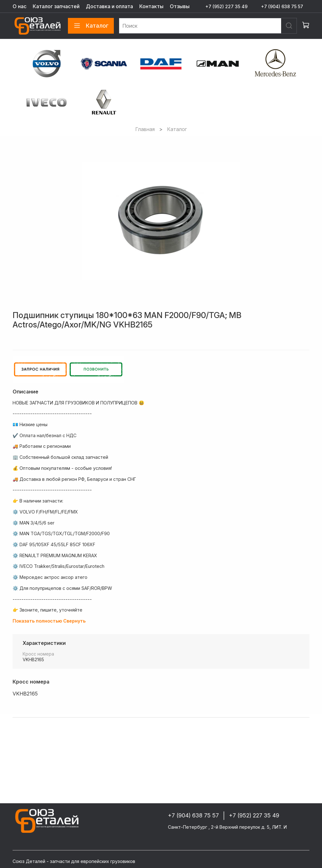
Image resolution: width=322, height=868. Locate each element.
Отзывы (180, 6)
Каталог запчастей (56, 6)
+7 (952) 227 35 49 (226, 6)
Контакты (151, 6)
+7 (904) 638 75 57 (282, 6)
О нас (19, 6)
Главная (145, 129)
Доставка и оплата (109, 6)
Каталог (91, 26)
